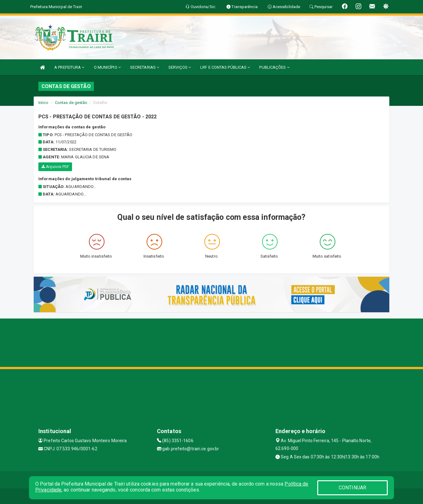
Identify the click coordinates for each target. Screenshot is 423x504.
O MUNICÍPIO (107, 67)
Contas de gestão (71, 103)
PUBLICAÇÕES (274, 67)
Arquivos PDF (55, 167)
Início (43, 103)
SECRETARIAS (145, 67)
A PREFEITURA (69, 67)
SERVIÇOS (180, 67)
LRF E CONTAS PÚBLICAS (225, 67)
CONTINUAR (352, 488)
